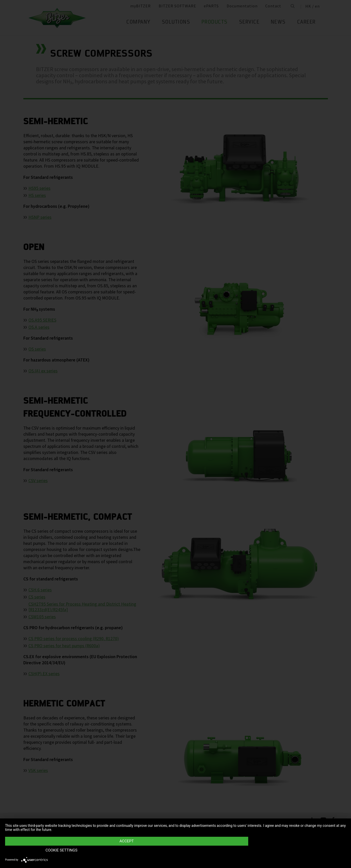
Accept (124, 850)
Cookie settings (295, 850)
